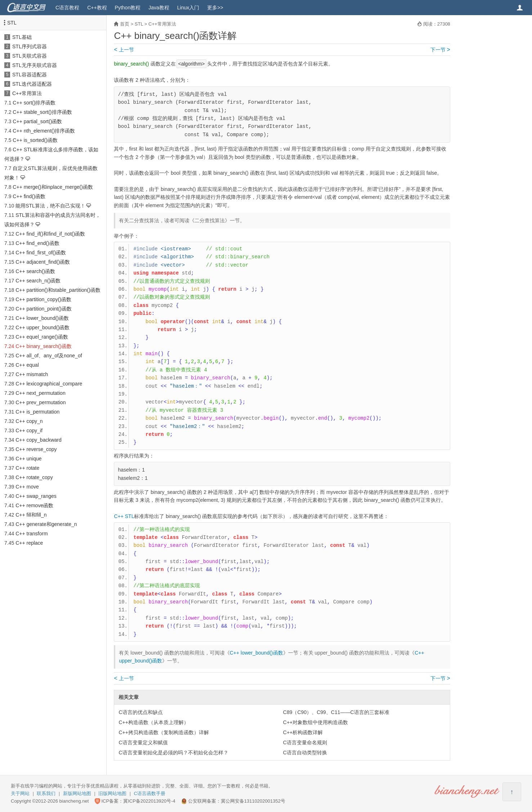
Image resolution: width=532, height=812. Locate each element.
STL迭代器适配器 (32, 84)
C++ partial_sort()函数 (37, 121)
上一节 (124, 50)
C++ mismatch (32, 374)
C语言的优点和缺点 (140, 712)
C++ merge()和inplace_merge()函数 (53, 187)
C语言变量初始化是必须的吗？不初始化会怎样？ (173, 753)
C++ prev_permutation (41, 402)
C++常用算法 (27, 93)
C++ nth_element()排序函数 (44, 131)
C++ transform (32, 534)
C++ (119, 516)
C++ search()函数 (35, 271)
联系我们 (46, 793)
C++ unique (28, 459)
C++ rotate (27, 468)
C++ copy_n (29, 421)
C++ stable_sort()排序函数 (42, 112)
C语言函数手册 (150, 793)
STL (12, 23)
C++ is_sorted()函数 (35, 140)
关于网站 (20, 793)
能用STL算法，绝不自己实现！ (50, 206)
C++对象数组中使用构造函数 (316, 722)
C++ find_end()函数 (37, 243)
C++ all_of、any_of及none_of (49, 356)
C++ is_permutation (37, 412)
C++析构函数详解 (303, 732)
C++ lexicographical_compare (49, 384)
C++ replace (29, 543)
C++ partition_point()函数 (44, 309)
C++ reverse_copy (36, 449)
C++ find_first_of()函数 (41, 253)
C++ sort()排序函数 (34, 103)
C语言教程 (67, 8)
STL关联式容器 (30, 56)
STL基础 (22, 37)
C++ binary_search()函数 (44, 346)
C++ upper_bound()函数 (43, 327)
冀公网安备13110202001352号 (253, 801)
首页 (125, 24)
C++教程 (97, 8)
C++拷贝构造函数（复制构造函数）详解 (164, 732)
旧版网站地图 (112, 793)
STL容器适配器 (30, 75)
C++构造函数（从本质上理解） (153, 722)
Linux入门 (188, 8)
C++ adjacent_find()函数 (43, 262)
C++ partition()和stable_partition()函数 (58, 290)
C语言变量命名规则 (305, 742)
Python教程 (128, 8)
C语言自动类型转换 (305, 753)
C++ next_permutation (41, 393)
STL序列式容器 (30, 46)
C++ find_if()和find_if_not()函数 (50, 234)
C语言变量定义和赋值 (143, 742)
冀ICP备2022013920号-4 (149, 801)
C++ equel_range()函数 (42, 337)
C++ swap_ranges (36, 496)
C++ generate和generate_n (46, 524)
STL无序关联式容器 (35, 65)
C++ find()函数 (29, 196)
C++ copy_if (29, 430)
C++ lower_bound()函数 (42, 318)
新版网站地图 (77, 793)
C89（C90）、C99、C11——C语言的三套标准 (336, 712)
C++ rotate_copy (34, 477)
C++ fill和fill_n (31, 515)
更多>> (215, 8)
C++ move (27, 487)
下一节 (440, 50)
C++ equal (27, 365)
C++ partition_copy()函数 (43, 299)
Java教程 (159, 8)
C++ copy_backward (39, 440)
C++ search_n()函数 (38, 281)
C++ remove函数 (34, 505)
